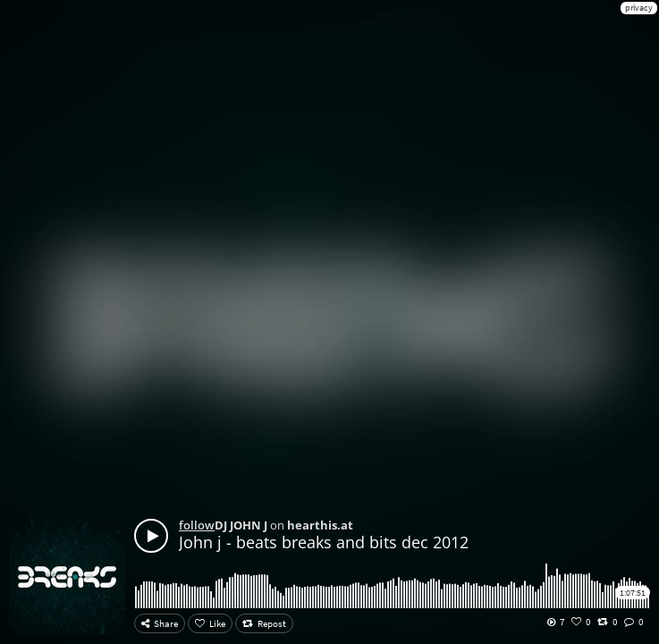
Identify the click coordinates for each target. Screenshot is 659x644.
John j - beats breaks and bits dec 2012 (324, 542)
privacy (639, 8)
